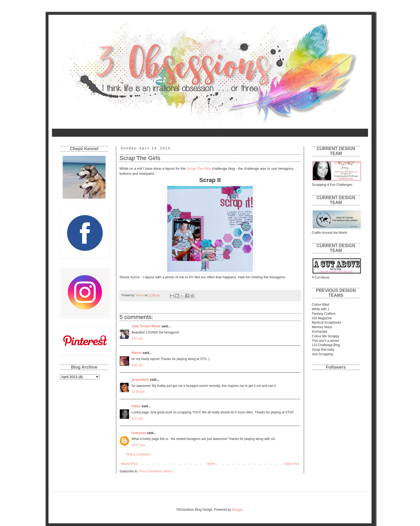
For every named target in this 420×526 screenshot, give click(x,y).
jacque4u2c (140, 380)
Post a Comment (138, 454)
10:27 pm (138, 445)
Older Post (292, 464)
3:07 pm (137, 339)
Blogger (237, 510)
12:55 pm (138, 392)
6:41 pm (137, 365)
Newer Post (129, 464)
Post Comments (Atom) (156, 471)
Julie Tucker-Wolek (146, 326)
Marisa (137, 353)
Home (60, 133)
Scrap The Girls (199, 168)
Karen (136, 406)
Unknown (139, 433)
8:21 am (137, 418)
